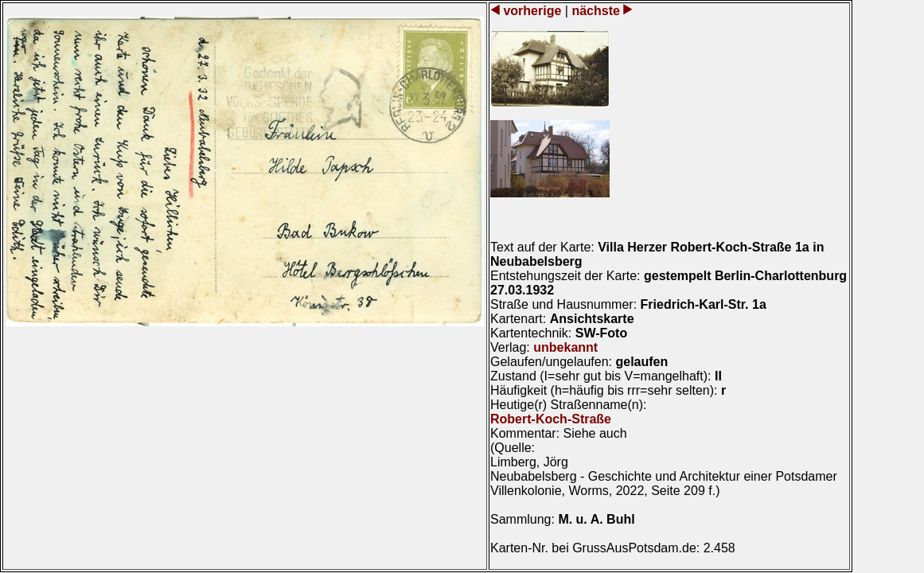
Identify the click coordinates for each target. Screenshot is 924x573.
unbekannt (565, 347)
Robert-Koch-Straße (551, 419)
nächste (596, 11)
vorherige (532, 11)
